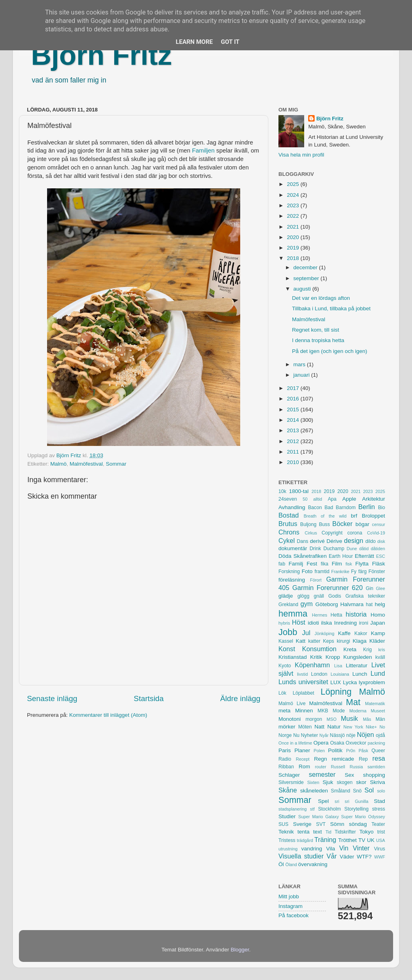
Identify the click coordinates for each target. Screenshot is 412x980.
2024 (294, 195)
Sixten (313, 782)
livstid (302, 674)
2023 (294, 205)
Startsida (149, 698)
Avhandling (292, 507)
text (317, 832)
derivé (317, 541)
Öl (281, 864)
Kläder (377, 641)
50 (305, 499)
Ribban (286, 767)
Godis (335, 596)
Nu (297, 735)
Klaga (360, 641)
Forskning (289, 571)
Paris (285, 750)
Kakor (361, 633)
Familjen (203, 151)
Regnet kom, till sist (316, 330)
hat (369, 605)
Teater (378, 824)
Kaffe (344, 633)
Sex (349, 775)
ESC (381, 556)
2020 (294, 237)
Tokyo (366, 832)
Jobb (288, 632)
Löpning (336, 692)
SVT (321, 824)
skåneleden (314, 791)
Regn (320, 759)
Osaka (337, 743)
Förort (316, 580)
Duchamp (334, 549)
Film (337, 564)
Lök (282, 693)
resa (379, 758)
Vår (332, 856)
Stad (379, 801)
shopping (374, 775)
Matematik (375, 704)
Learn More (194, 42)
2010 (294, 462)
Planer (302, 750)
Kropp (333, 657)
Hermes (319, 615)
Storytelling (356, 809)
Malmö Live (292, 704)
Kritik (316, 657)
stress (379, 809)
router (321, 767)
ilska (327, 623)
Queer (378, 751)
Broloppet (373, 516)
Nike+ (371, 727)
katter (314, 641)
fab (282, 564)
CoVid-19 (376, 533)
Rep (363, 759)
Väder (347, 857)
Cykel (286, 541)
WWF (380, 857)
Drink (315, 549)
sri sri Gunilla (352, 801)
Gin (370, 588)
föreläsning (292, 580)
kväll (380, 657)
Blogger (240, 950)
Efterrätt (365, 556)
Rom (304, 766)
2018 (294, 258)
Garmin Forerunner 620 (327, 588)
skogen (345, 782)
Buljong (308, 524)
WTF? (364, 857)
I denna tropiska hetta (318, 340)
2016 (294, 399)
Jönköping (324, 633)
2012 (294, 441)
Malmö (59, 464)
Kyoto (285, 666)
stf (312, 809)
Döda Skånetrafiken (303, 556)
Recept (303, 759)
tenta (303, 832)
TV (362, 840)
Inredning (346, 623)
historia (356, 614)
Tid (329, 832)
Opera (321, 743)
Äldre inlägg (240, 698)
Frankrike (340, 571)
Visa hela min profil (301, 155)
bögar (363, 524)
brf (354, 516)
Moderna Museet (367, 711)
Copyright (332, 533)
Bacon (315, 508)
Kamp (378, 633)
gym (307, 604)
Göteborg (327, 604)
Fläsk (379, 564)
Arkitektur (374, 499)
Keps (329, 641)
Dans (303, 541)
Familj (296, 564)
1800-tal (299, 491)
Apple (349, 499)
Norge (285, 735)
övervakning (313, 864)
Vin (344, 848)
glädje (286, 596)
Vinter (361, 848)
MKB (323, 711)
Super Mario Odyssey (363, 817)
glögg (303, 596)
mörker (287, 727)
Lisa (338, 666)
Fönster (377, 571)
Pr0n (351, 751)
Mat (353, 702)
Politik (335, 750)
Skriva (378, 782)
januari (302, 375)
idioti (313, 623)
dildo (371, 541)
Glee (380, 588)
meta (284, 711)
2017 (294, 388)
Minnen (304, 711)
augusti (303, 289)
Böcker (342, 524)
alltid (317, 499)
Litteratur (357, 665)
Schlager (289, 775)
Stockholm (329, 809)
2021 (294, 227)
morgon (314, 719)
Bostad (288, 515)
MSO (332, 719)
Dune (352, 549)
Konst (287, 649)
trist (381, 832)
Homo (378, 615)
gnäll (319, 596)
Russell (338, 767)
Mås (367, 719)
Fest (312, 564)
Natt (320, 727)
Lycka (350, 682)
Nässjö (337, 735)
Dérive (335, 541)
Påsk (363, 751)
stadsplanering (293, 809)
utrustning (288, 849)
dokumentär (293, 548)
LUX (336, 682)
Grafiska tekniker (365, 596)
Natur (334, 727)
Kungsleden (357, 657)
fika (324, 564)
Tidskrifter (345, 832)
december (306, 267)
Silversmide (291, 782)
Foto (307, 571)
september (307, 278)
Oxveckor (356, 743)
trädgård (305, 840)
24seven (288, 499)
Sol (369, 790)
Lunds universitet (303, 682)
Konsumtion (319, 649)
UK (371, 840)
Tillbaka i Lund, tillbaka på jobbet (331, 308)
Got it (230, 42)
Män (380, 719)
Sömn (337, 824)
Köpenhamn (312, 665)
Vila (331, 849)
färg (362, 571)
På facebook (294, 915)
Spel (323, 801)
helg (380, 604)
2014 (294, 420)
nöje (351, 735)
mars (300, 364)
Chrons (289, 532)
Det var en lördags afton (321, 298)
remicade (343, 759)
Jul (306, 633)
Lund (378, 673)
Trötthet (347, 840)
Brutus (288, 524)
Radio (285, 759)
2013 (294, 430)
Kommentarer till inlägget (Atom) (108, 715)
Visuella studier (301, 856)
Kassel (286, 641)
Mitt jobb (289, 896)
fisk (349, 564)
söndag (358, 824)
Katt (301, 641)
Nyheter (310, 735)
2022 (294, 216)
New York (353, 727)
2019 (294, 248)
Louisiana (340, 674)
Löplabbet (304, 693)
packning (376, 743)
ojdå (380, 735)
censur (379, 524)
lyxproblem (372, 682)
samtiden (376, 767)
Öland (291, 864)
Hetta (336, 615)
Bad (329, 508)
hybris (284, 623)
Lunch (360, 674)
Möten (305, 727)
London (319, 674)
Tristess (287, 840)
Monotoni (290, 719)
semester (322, 774)
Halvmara (352, 604)
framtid (322, 571)
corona (355, 533)
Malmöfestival (86, 464)
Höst (298, 622)
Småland (340, 791)
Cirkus (311, 533)
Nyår (324, 735)
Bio (381, 508)
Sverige (302, 824)
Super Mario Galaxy (318, 817)
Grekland (288, 605)
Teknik (286, 832)
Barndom (346, 508)
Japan (378, 623)
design (354, 541)
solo (381, 791)
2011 (294, 452)
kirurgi (343, 641)
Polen (319, 751)
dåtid (364, 549)
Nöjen (365, 734)
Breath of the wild (325, 516)
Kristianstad (293, 657)
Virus (380, 849)
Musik (349, 718)
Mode (339, 711)
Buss (324, 524)
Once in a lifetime (295, 743)
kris (382, 650)
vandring (312, 849)
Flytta (362, 564)
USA (381, 840)
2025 (294, 184)
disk (381, 541)
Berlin (366, 507)
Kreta (350, 649)
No (382, 727)
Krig (367, 650)
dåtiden (378, 549)
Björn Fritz (101, 55)
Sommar (116, 464)
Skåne (288, 790)
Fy (354, 571)
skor (361, 782)
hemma (293, 614)
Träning (325, 840)
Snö (357, 791)
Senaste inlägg (52, 698)
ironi (364, 623)
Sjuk (328, 782)
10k (282, 491)
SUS (283, 824)
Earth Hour (341, 556)
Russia (356, 767)
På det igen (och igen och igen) (330, 351)
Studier (287, 816)
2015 (294, 410)
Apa (332, 499)
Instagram (290, 906)
